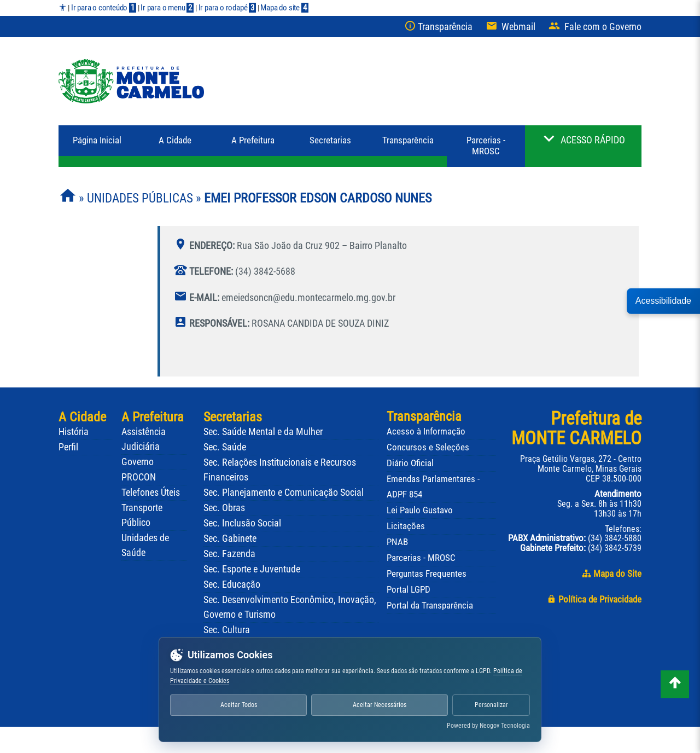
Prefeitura (253, 140)
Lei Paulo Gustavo (420, 510)
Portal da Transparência (430, 605)
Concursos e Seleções (428, 447)
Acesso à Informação (426, 431)
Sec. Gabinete (230, 538)
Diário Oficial (410, 463)
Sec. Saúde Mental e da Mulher (263, 432)
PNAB (397, 542)
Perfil (68, 447)
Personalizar (491, 705)
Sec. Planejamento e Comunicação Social (284, 493)
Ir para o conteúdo (104, 8)
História (74, 432)
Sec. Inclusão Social (242, 523)
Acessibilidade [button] (663, 301)
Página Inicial (97, 140)
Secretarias (330, 140)
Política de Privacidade (594, 599)
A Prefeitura (153, 417)
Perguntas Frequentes (427, 574)
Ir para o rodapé (227, 8)
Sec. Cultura (227, 630)
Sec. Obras (224, 508)
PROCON (139, 477)
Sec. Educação (232, 584)
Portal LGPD (409, 589)
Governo (138, 462)
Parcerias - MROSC (486, 146)
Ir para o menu (167, 8)
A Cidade (175, 140)
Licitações (406, 526)
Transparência (408, 140)
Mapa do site (284, 8)
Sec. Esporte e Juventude (252, 569)
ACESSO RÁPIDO (593, 140)
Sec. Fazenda (229, 554)
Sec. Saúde (225, 447)
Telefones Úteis (151, 493)
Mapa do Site (612, 574)
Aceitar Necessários (380, 705)
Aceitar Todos (239, 705)
